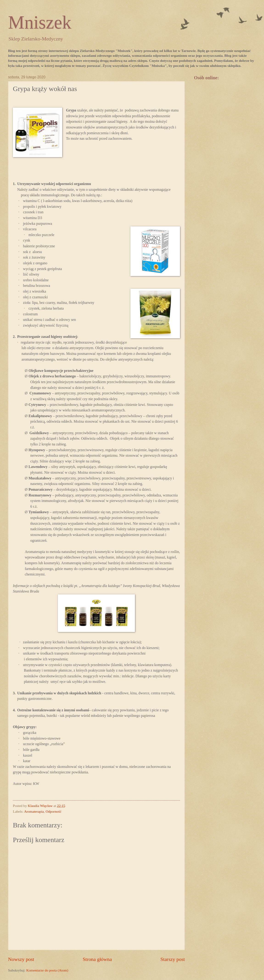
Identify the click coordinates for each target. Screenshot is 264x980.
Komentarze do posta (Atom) (47, 970)
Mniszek (40, 22)
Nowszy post (21, 959)
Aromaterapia (34, 811)
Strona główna (97, 959)
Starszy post (173, 959)
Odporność (54, 811)
